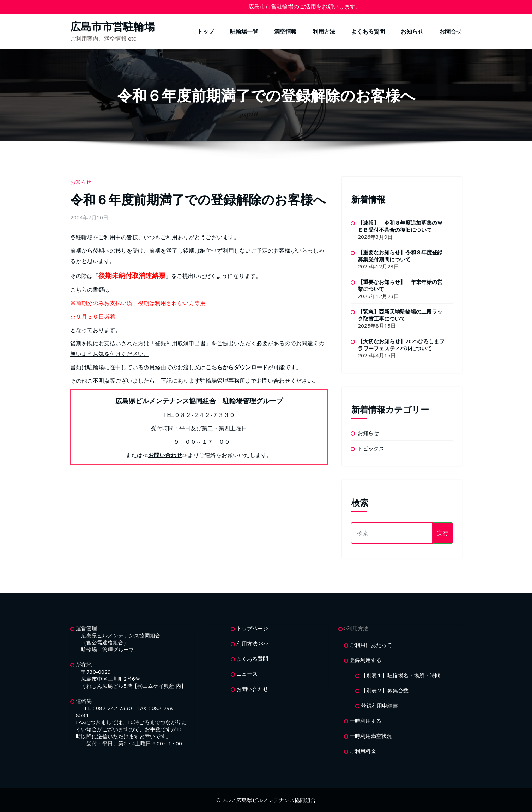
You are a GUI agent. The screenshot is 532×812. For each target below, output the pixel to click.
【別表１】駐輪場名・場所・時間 (401, 675)
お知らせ (412, 31)
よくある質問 (368, 31)
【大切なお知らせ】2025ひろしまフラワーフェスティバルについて (401, 345)
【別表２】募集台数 (385, 690)
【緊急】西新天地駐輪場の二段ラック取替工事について (400, 315)
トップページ (252, 628)
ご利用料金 (363, 751)
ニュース (247, 674)
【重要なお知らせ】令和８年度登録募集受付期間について (400, 256)
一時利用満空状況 (371, 736)
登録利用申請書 (379, 705)
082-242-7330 (114, 708)
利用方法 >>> (252, 643)
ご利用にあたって (371, 645)
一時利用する (365, 721)
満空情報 (285, 31)
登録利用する (365, 660)
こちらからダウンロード (237, 367)
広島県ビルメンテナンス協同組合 (276, 800)
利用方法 (324, 31)
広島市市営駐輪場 (113, 26)
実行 (443, 533)
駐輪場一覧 (244, 31)
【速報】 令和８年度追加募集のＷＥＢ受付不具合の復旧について (400, 226)
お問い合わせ (165, 455)
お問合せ (451, 31)
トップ (206, 31)
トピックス (371, 448)
